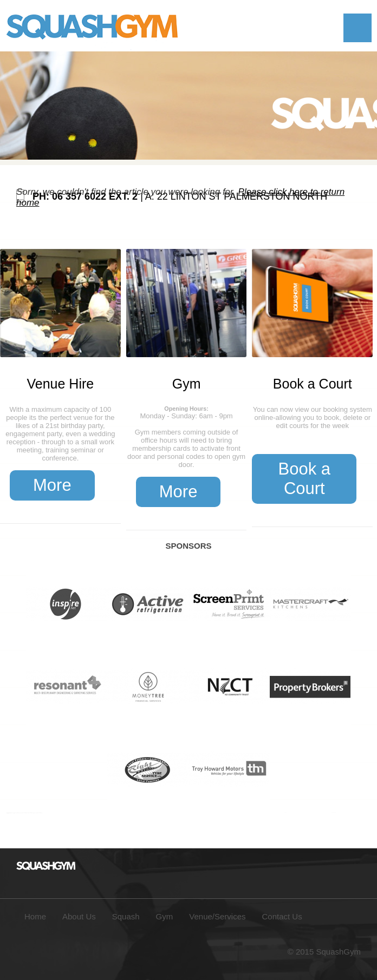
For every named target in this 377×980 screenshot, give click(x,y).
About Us (79, 916)
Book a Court (313, 384)
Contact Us (282, 916)
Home (35, 916)
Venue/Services (217, 916)
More (52, 485)
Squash (126, 916)
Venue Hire (61, 384)
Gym (187, 384)
